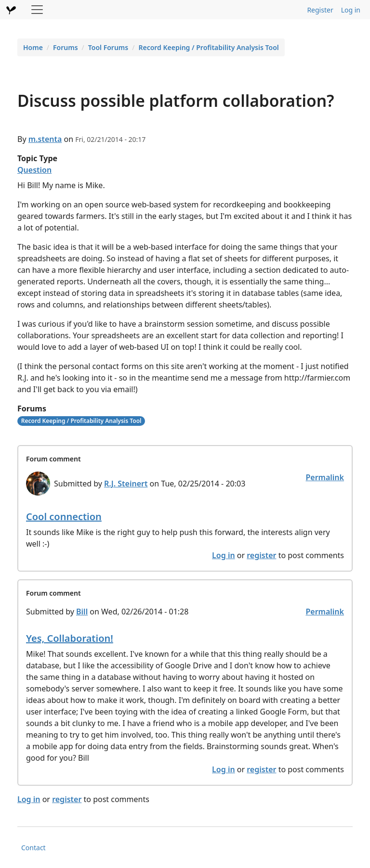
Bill (82, 612)
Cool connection (64, 517)
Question (34, 170)
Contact (33, 848)
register (261, 555)
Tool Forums (108, 47)
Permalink (325, 477)
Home (33, 47)
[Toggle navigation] (37, 10)
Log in (351, 10)
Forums (66, 47)
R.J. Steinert (126, 484)
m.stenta (45, 139)
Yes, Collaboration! (70, 638)
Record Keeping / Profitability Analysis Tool (208, 47)
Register (320, 10)
